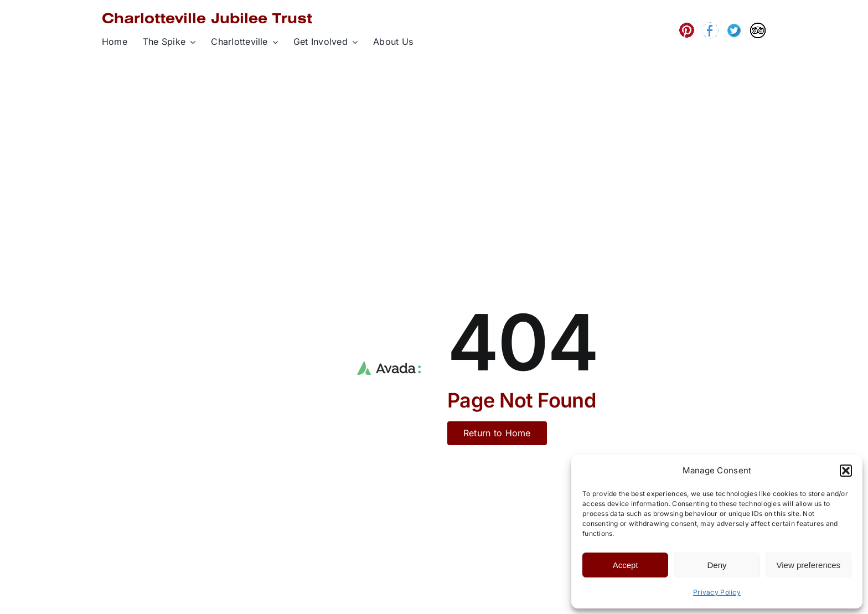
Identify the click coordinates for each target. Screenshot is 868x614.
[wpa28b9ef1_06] (710, 27)
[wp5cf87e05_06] (758, 27)
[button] (846, 471)
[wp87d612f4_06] (734, 26)
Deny (717, 565)
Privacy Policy (717, 592)
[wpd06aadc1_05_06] (687, 26)
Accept (626, 565)
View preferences (809, 565)
